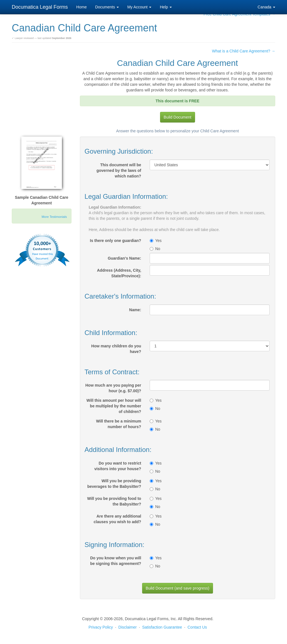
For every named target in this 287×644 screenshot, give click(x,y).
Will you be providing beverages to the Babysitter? (114, 484)
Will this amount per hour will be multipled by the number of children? (114, 406)
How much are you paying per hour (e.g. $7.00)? (113, 388)
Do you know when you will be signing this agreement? (116, 561)
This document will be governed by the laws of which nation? (119, 170)
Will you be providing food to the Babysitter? (114, 501)
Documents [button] (107, 7)
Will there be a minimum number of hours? (119, 424)
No (155, 249)
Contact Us (197, 627)
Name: (135, 310)
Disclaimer (127, 627)
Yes (156, 241)
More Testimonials (54, 217)
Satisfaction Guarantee (162, 627)
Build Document (178, 117)
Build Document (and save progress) (178, 588)
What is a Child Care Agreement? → (244, 51)
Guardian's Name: (124, 258)
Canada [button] (266, 7)
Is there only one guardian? (116, 241)
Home (81, 7)
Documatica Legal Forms (40, 7)
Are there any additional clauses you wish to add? (117, 519)
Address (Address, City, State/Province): (119, 273)
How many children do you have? (116, 349)
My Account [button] (139, 7)
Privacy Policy (101, 627)
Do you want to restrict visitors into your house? (118, 466)
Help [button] (166, 7)
